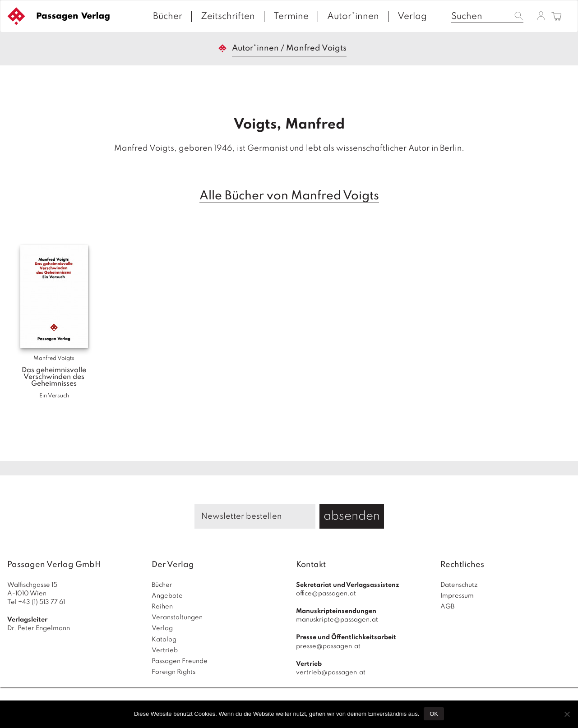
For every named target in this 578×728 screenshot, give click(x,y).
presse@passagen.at (328, 646)
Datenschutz (459, 585)
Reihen (162, 607)
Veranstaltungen (177, 617)
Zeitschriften (228, 17)
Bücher (168, 17)
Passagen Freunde (180, 661)
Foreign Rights (173, 672)
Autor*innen (353, 17)
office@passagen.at (326, 594)
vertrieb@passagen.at (331, 673)
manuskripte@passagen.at (337, 620)
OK (434, 714)
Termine (291, 17)
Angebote (167, 596)
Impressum (457, 596)
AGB (447, 607)
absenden (352, 516)
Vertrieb (165, 650)
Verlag (412, 17)
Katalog (164, 640)
